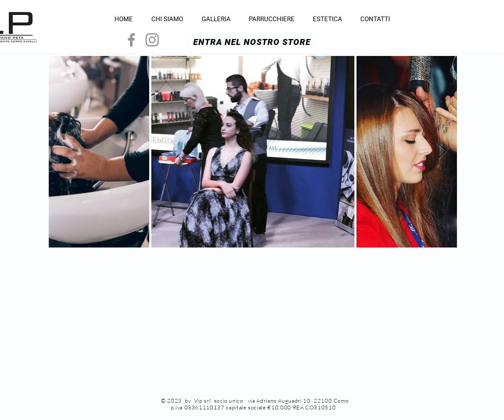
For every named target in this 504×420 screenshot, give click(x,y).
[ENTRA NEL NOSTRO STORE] (252, 42)
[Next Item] (442, 152)
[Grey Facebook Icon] (131, 40)
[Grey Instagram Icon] (152, 40)
